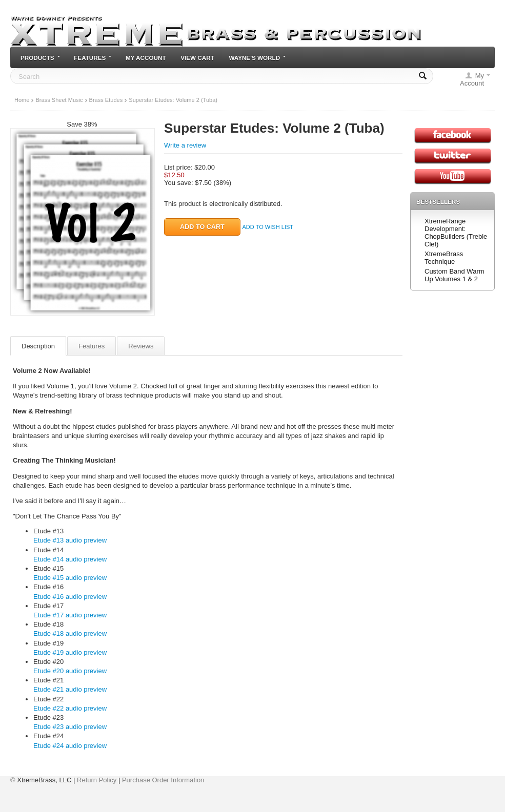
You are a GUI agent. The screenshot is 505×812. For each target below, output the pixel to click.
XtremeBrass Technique (444, 258)
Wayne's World (257, 58)
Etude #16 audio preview (70, 597)
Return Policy (97, 780)
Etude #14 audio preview (70, 559)
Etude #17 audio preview (70, 615)
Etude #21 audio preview (70, 689)
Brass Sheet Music (59, 100)
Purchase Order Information (163, 780)
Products (40, 58)
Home (22, 100)
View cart (197, 58)
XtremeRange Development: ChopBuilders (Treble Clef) (456, 233)
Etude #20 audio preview (70, 671)
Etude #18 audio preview (70, 633)
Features (93, 58)
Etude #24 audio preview (70, 746)
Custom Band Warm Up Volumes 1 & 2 (454, 275)
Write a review (185, 145)
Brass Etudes (106, 100)
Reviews (141, 346)
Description (38, 346)
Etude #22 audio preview (70, 708)
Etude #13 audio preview (70, 540)
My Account (146, 58)
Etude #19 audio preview (70, 652)
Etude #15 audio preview (70, 578)
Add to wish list (268, 227)
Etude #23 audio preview (70, 727)
